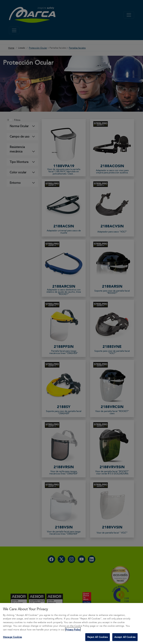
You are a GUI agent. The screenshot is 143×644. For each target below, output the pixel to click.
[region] (71, 623)
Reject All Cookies (97, 637)
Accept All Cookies (125, 637)
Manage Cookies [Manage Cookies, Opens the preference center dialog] (12, 637)
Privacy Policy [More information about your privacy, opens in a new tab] (73, 629)
